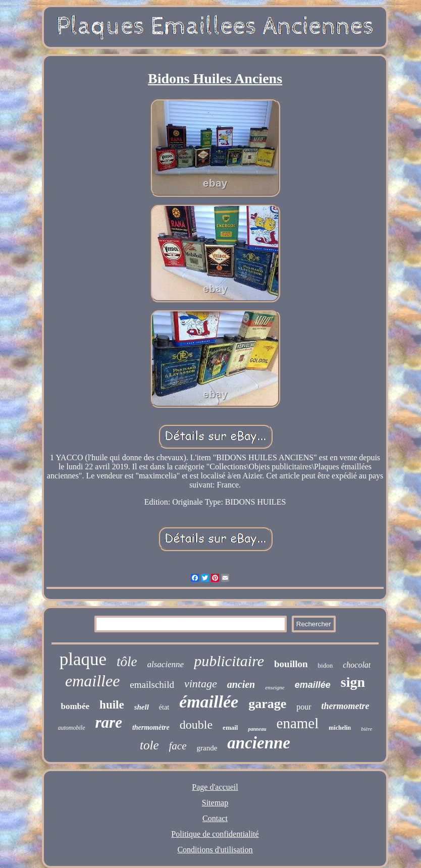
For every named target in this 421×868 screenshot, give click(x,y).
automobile (72, 728)
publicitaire (229, 661)
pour (304, 707)
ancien (241, 684)
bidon (326, 665)
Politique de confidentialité (215, 834)
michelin (340, 728)
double (196, 725)
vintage (201, 684)
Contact (215, 818)
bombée (75, 706)
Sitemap (215, 803)
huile (112, 705)
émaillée (209, 702)
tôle (127, 662)
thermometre (346, 706)
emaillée (313, 685)
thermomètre (151, 727)
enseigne (275, 687)
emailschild (152, 685)
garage (267, 704)
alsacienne (165, 664)
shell (142, 707)
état (164, 707)
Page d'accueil (215, 787)
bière (366, 729)
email (230, 727)
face (178, 746)
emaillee (92, 681)
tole (149, 745)
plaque (83, 659)
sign (353, 682)
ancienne (259, 743)
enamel (298, 723)
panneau (257, 729)
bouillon (291, 664)
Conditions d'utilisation (215, 850)
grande (207, 748)
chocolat (357, 665)
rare (109, 722)
